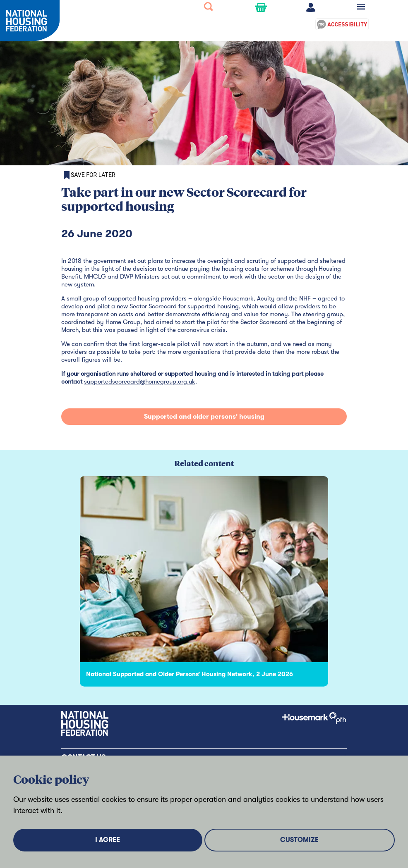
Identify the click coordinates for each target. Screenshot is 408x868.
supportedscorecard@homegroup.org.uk (140, 382)
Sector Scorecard (153, 306)
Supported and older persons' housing (204, 417)
